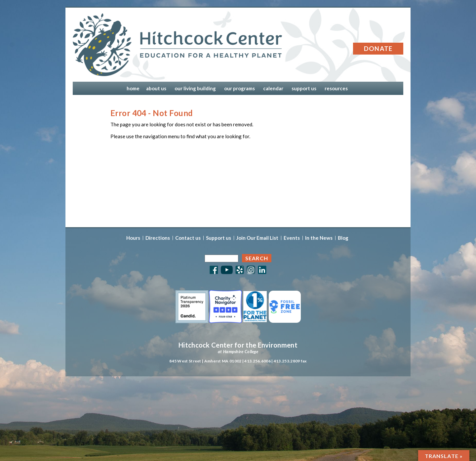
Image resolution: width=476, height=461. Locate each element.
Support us (218, 238)
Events (292, 238)
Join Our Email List (257, 238)
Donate (378, 48)
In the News (319, 238)
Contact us (188, 238)
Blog (343, 238)
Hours (133, 238)
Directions (158, 238)
